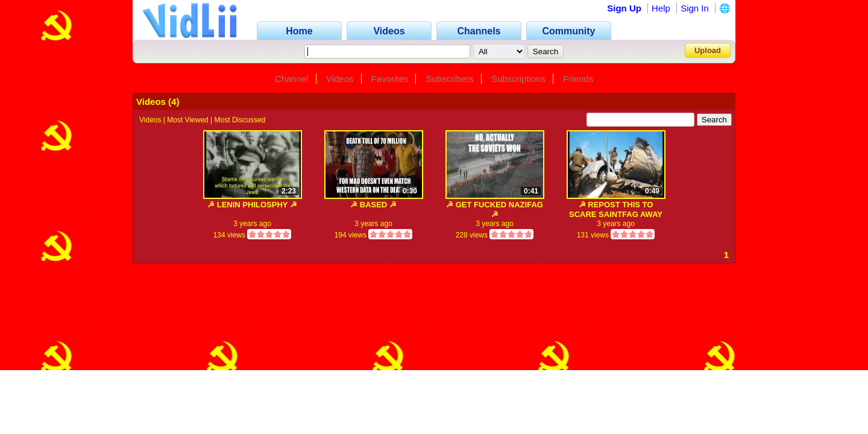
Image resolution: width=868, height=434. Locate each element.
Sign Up (624, 8)
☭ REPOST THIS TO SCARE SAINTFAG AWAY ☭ (616, 209)
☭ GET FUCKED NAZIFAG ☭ (495, 209)
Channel (292, 79)
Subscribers (450, 79)
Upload (708, 50)
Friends (578, 79)
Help (661, 8)
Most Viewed (187, 120)
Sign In (695, 8)
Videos (340, 79)
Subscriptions (518, 79)
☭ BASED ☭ (373, 205)
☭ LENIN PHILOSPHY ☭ (252, 205)
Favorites (390, 79)
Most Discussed (240, 120)
